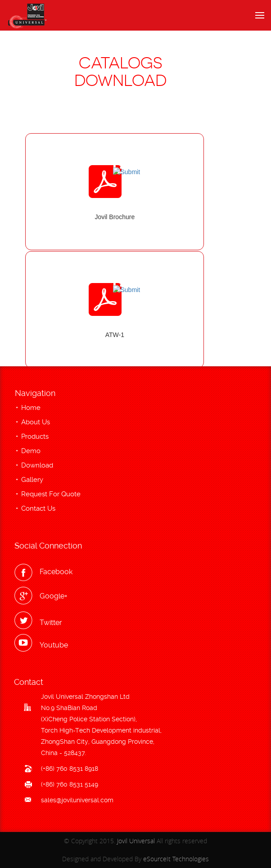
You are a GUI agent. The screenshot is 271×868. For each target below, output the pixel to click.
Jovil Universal (136, 841)
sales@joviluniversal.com (77, 800)
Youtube (54, 645)
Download (37, 465)
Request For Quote (51, 494)
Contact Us (38, 508)
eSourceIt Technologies (176, 859)
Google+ (54, 596)
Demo (31, 451)
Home (31, 408)
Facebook (56, 572)
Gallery (32, 480)
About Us (36, 422)
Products (35, 436)
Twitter (51, 623)
